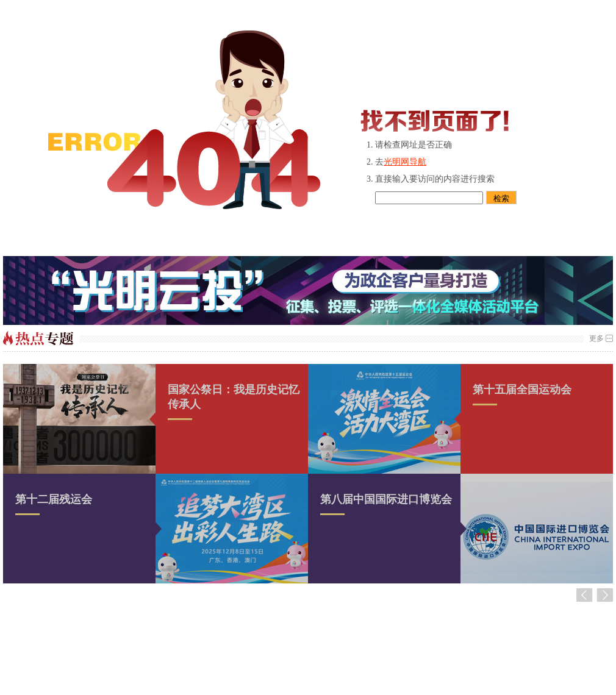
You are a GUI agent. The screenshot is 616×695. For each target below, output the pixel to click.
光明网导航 (405, 162)
